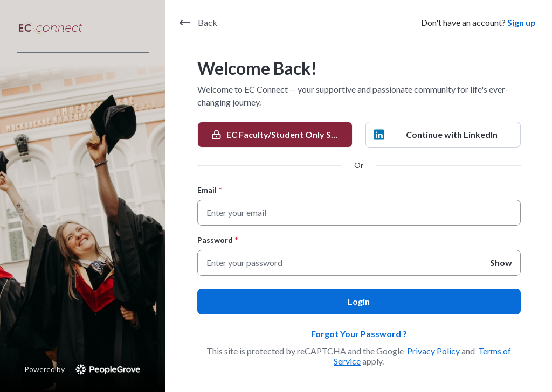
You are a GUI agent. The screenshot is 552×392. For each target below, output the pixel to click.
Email (209, 190)
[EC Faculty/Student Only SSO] (275, 135)
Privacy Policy (433, 351)
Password (218, 240)
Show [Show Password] (501, 262)
